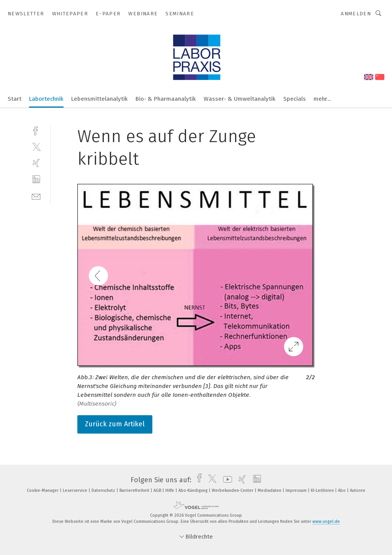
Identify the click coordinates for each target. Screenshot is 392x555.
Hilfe (170, 490)
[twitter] (36, 147)
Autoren (358, 490)
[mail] (36, 196)
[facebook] (36, 130)
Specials (295, 99)
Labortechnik (46, 99)
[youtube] (226, 480)
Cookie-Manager (43, 490)
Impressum (297, 490)
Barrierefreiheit (135, 490)
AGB (158, 490)
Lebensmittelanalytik (100, 99)
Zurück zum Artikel (115, 424)
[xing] (36, 163)
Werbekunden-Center (233, 490)
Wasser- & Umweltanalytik (240, 99)
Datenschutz (104, 490)
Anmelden (356, 14)
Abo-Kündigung (194, 490)
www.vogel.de (326, 521)
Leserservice (76, 490)
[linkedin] (36, 179)
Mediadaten (270, 490)
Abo (342, 490)
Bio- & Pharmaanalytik (166, 99)
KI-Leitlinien (323, 490)
